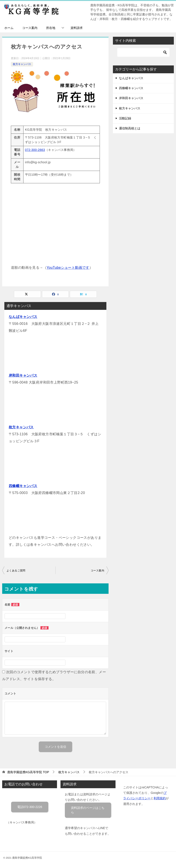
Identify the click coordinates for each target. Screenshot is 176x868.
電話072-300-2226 (30, 807)
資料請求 (77, 28)
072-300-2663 (35, 150)
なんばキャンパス (23, 317)
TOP (28, 772)
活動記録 (125, 118)
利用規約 (160, 798)
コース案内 (30, 28)
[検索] (143, 52)
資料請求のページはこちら (88, 810)
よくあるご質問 (16, 571)
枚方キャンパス (22, 64)
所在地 (51, 28)
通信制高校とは (130, 128)
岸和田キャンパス (23, 375)
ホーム (9, 28)
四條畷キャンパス (23, 486)
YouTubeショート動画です (68, 268)
